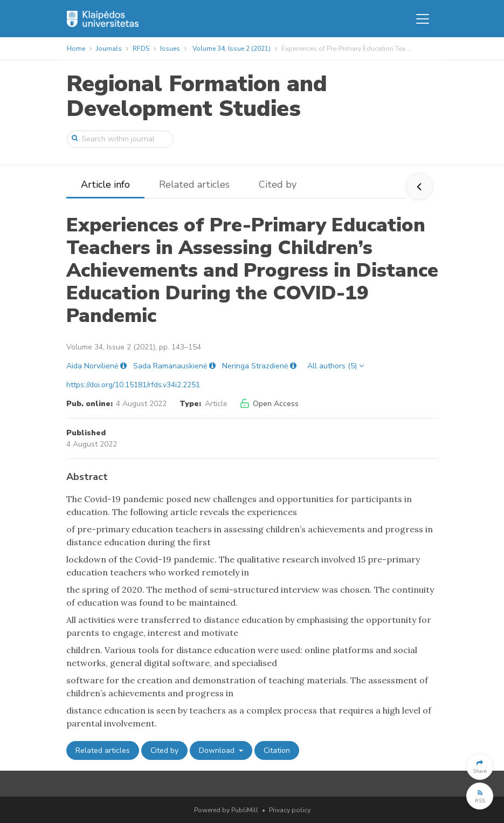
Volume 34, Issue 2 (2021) (232, 49)
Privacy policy (290, 810)
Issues (170, 49)
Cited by (278, 184)
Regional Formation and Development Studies (197, 96)
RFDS (141, 49)
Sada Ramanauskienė (170, 366)
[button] (480, 766)
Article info (105, 184)
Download (218, 750)
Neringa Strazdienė (255, 366)
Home (76, 49)
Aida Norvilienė (92, 366)
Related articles (194, 184)
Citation (277, 750)
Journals (109, 49)
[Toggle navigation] (423, 19)
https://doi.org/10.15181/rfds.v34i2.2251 (133, 385)
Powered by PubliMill (226, 810)
